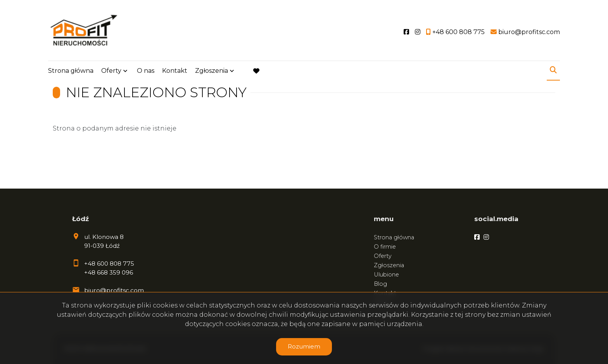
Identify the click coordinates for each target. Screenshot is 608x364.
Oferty (111, 71)
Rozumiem (304, 346)
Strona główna (71, 71)
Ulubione (386, 275)
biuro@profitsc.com (114, 290)
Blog (380, 284)
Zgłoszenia (212, 71)
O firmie (385, 247)
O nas (146, 71)
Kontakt (175, 71)
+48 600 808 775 (109, 264)
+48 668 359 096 (109, 272)
